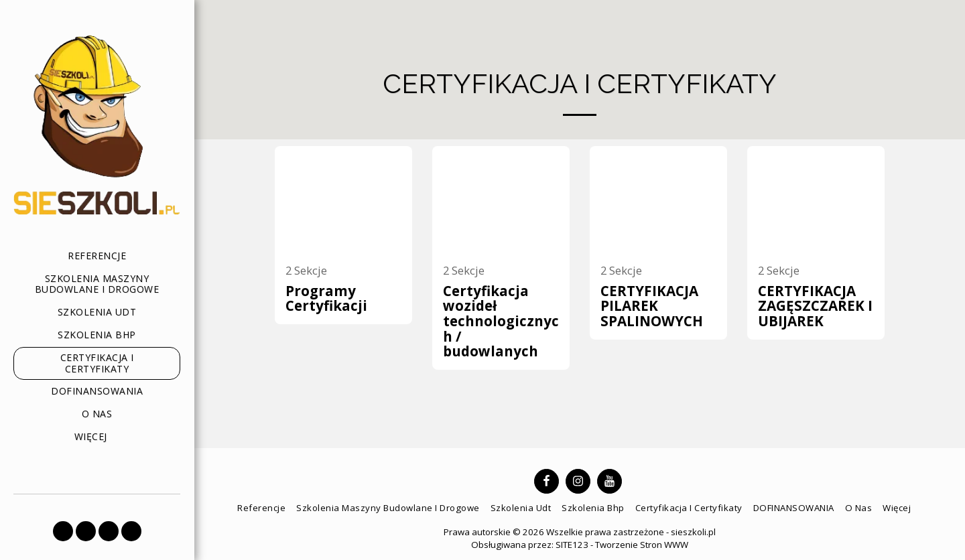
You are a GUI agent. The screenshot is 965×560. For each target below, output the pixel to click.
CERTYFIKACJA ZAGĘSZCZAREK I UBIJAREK (815, 306)
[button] (63, 531)
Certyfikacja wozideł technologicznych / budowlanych (501, 321)
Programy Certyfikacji (326, 298)
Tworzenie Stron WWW (642, 545)
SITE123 (572, 545)
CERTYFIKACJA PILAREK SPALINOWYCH (652, 306)
